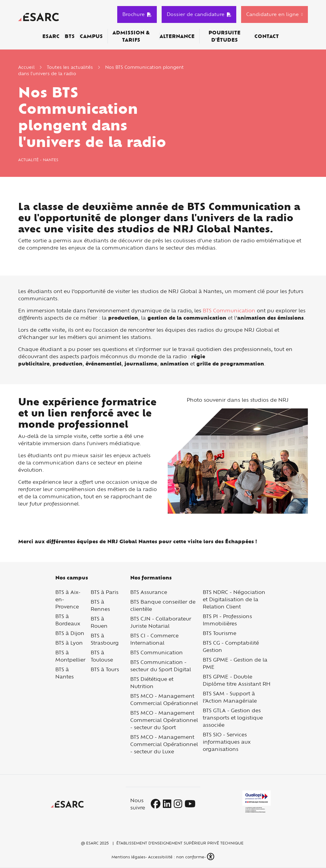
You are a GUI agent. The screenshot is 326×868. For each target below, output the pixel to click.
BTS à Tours (105, 669)
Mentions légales (128, 857)
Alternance (177, 36)
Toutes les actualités (70, 67)
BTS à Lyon (69, 643)
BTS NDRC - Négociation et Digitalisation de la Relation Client (234, 599)
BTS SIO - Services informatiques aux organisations (227, 742)
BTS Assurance (149, 592)
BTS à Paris (105, 592)
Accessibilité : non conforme (176, 857)
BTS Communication (229, 310)
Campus (91, 36)
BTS (70, 36)
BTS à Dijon (70, 633)
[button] (211, 857)
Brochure (137, 14)
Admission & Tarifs (131, 36)
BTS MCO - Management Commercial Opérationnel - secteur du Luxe (164, 744)
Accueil (26, 67)
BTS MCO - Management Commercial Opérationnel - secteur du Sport (164, 720)
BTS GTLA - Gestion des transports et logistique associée (233, 718)
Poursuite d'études (224, 36)
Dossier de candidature (199, 14)
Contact (267, 36)
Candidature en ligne (273, 14)
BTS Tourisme (219, 633)
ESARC (51, 36)
